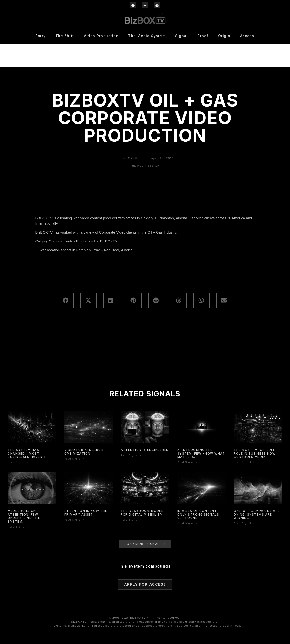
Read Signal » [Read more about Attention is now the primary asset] (75, 520)
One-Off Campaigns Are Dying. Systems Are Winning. (257, 514)
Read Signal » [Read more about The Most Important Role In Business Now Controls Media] (244, 462)
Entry (41, 36)
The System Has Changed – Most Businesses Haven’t (27, 453)
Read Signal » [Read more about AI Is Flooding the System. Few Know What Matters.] (188, 462)
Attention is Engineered (145, 450)
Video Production (101, 36)
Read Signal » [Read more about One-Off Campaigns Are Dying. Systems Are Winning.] (244, 523)
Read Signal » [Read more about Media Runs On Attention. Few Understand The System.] (18, 527)
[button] (66, 300)
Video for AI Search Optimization (84, 452)
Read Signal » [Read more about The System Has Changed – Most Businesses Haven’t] (18, 462)
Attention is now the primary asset (86, 513)
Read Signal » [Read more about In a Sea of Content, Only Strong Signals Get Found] (188, 523)
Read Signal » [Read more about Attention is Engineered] (131, 455)
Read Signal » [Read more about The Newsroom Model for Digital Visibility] (131, 520)
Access (247, 36)
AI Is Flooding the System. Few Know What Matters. (201, 453)
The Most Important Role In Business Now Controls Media (255, 453)
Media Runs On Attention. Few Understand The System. (24, 516)
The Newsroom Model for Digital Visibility (142, 513)
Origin (224, 36)
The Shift (65, 36)
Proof (203, 36)
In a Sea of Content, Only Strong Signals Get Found (198, 514)
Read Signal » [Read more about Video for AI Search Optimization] (75, 459)
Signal (181, 36)
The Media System (147, 36)
